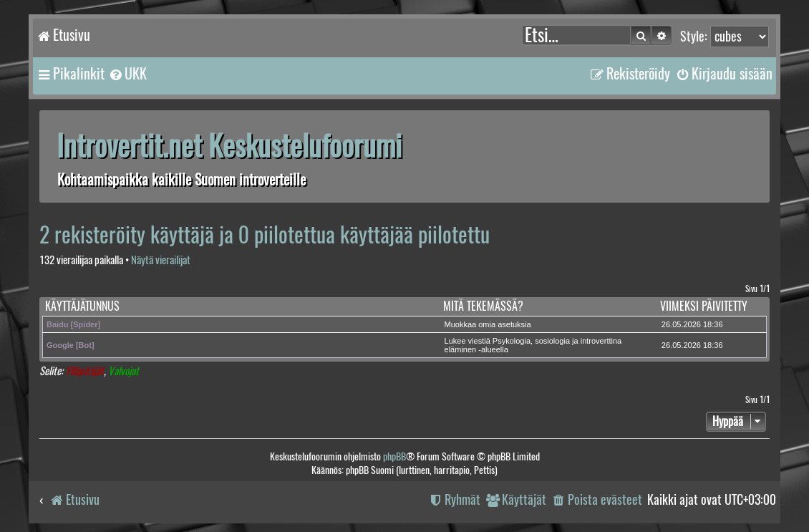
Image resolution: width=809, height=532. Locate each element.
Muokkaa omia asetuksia (488, 324)
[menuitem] (127, 74)
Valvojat (123, 371)
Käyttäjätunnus (82, 306)
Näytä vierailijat (161, 260)
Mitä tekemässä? (483, 306)
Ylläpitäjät (84, 371)
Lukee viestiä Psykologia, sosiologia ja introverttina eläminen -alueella (533, 345)
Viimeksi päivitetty (704, 306)
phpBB (394, 456)
